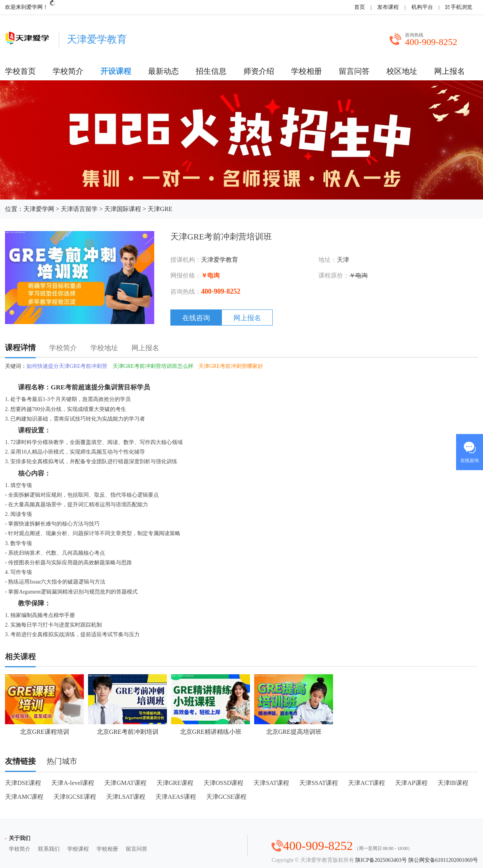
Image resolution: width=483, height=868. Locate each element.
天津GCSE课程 (226, 797)
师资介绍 (259, 71)
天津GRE (160, 209)
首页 (360, 7)
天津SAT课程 (271, 783)
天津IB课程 (453, 783)
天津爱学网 (39, 209)
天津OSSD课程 (224, 783)
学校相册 (306, 71)
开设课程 (116, 71)
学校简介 (68, 71)
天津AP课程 (411, 783)
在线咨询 (196, 318)
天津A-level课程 (73, 783)
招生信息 (211, 71)
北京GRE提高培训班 (294, 705)
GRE (58, 387)
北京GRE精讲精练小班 (211, 705)
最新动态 (163, 71)
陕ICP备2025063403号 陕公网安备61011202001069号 (417, 860)
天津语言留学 (79, 209)
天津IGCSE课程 (75, 797)
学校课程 (78, 849)
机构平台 (422, 7)
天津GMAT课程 (125, 783)
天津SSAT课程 (319, 783)
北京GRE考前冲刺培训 (127, 705)
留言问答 (354, 71)
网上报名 (450, 71)
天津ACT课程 (366, 783)
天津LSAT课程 (126, 797)
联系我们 (49, 849)
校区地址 (402, 71)
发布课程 (388, 7)
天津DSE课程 (23, 783)
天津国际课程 (123, 209)
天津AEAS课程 (176, 797)
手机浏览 (461, 7)
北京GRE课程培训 (44, 705)
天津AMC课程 (24, 797)
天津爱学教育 (220, 260)
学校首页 (20, 71)
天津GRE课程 (175, 783)
